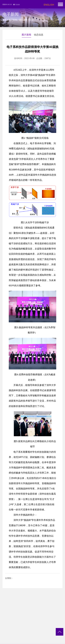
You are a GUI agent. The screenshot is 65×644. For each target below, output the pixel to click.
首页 (5, 20)
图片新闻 (23, 20)
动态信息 (39, 35)
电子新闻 (13, 20)
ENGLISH (49, 5)
